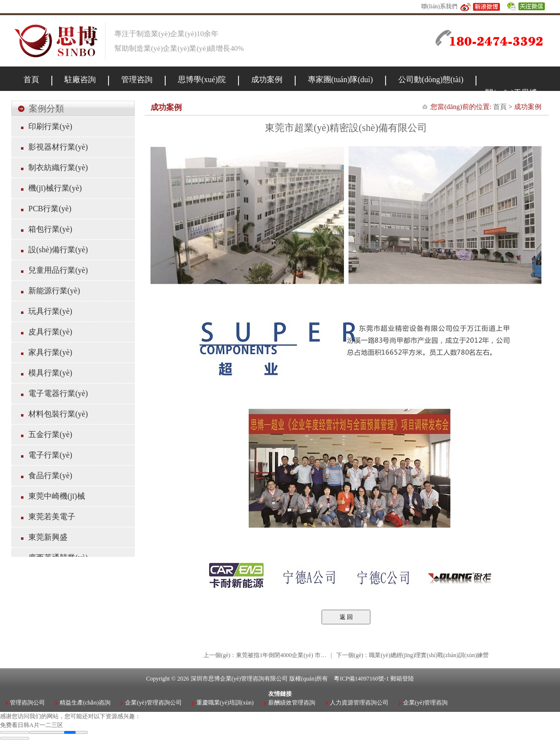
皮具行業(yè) (50, 332)
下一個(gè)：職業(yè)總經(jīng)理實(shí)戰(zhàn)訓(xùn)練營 (412, 655)
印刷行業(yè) (50, 126)
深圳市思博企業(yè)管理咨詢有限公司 (239, 679)
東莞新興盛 (48, 537)
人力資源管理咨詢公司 (359, 703)
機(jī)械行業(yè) (55, 188)
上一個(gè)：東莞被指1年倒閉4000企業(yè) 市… (265, 655)
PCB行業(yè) (50, 209)
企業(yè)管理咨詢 (425, 703)
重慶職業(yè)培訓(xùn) (225, 703)
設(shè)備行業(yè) (58, 250)
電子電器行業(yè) (58, 393)
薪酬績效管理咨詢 (292, 703)
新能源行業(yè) (54, 291)
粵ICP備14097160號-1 (361, 679)
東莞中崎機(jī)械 (57, 496)
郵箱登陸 (402, 679)
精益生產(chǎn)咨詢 (85, 703)
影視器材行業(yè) (58, 147)
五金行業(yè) (50, 434)
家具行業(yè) (50, 352)
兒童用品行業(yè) (58, 270)
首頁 (500, 107)
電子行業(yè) (50, 455)
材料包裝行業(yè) (58, 414)
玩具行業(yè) (50, 311)
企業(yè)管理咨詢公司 (153, 703)
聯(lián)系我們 (439, 6)
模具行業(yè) (50, 373)
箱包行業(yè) (50, 229)
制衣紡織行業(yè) (58, 167)
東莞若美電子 (52, 517)
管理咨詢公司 (27, 703)
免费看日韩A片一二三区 (32, 725)
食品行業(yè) (50, 475)
